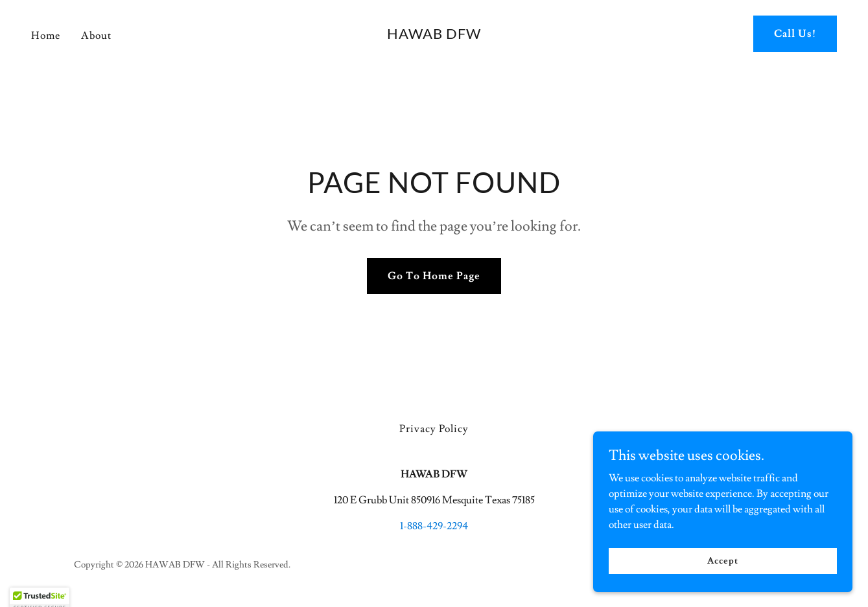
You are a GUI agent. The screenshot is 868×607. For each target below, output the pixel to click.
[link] (434, 36)
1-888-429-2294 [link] (434, 526)
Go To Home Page (434, 276)
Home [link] (46, 36)
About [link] (96, 36)
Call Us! (795, 34)
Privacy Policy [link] (434, 429)
